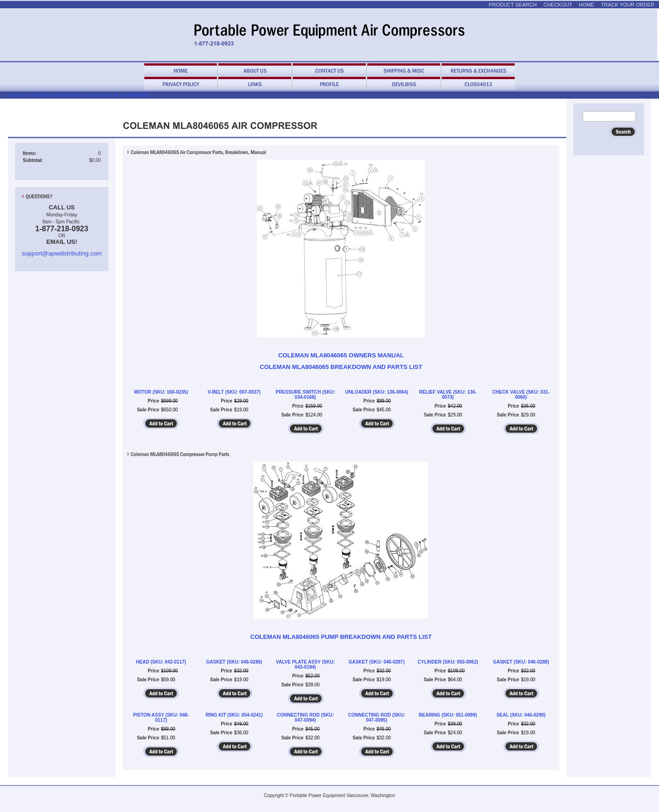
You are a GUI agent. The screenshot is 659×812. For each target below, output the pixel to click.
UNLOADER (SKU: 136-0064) (377, 392)
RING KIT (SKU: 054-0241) (234, 715)
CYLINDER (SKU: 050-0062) (448, 662)
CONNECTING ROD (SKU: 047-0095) (377, 718)
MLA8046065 (135, 95)
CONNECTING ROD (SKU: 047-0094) (306, 718)
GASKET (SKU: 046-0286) (234, 662)
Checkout (558, 5)
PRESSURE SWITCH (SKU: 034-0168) (305, 395)
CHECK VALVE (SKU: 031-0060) (521, 395)
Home (587, 5)
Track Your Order (628, 5)
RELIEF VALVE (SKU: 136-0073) (448, 395)
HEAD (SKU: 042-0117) (161, 662)
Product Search (513, 5)
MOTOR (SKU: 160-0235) (161, 392)
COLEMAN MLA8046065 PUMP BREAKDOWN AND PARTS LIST (341, 637)
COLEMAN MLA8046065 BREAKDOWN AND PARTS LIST (341, 367)
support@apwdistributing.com (62, 253)
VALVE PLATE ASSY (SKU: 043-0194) (306, 664)
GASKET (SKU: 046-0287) (377, 662)
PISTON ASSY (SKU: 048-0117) (161, 718)
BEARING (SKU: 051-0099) (448, 715)
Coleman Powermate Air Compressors (72, 95)
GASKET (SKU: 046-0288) (521, 662)
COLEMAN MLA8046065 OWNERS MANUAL (341, 355)
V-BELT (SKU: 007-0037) (234, 392)
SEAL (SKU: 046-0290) (521, 715)
